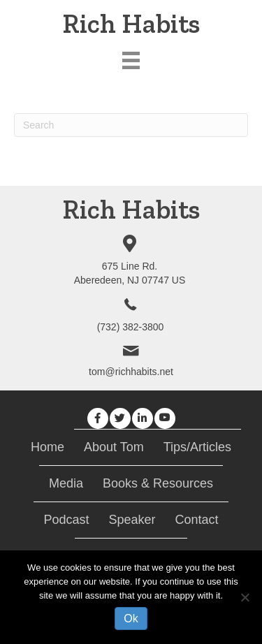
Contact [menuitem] (197, 520)
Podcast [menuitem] (66, 520)
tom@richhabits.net (131, 372)
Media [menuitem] (66, 483)
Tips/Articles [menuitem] (197, 447)
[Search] (131, 125)
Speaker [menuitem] (132, 520)
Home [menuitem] (48, 447)
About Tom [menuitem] (114, 447)
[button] (98, 418)
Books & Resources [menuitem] (158, 483)
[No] (245, 597)
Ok (131, 619)
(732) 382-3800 (131, 327)
